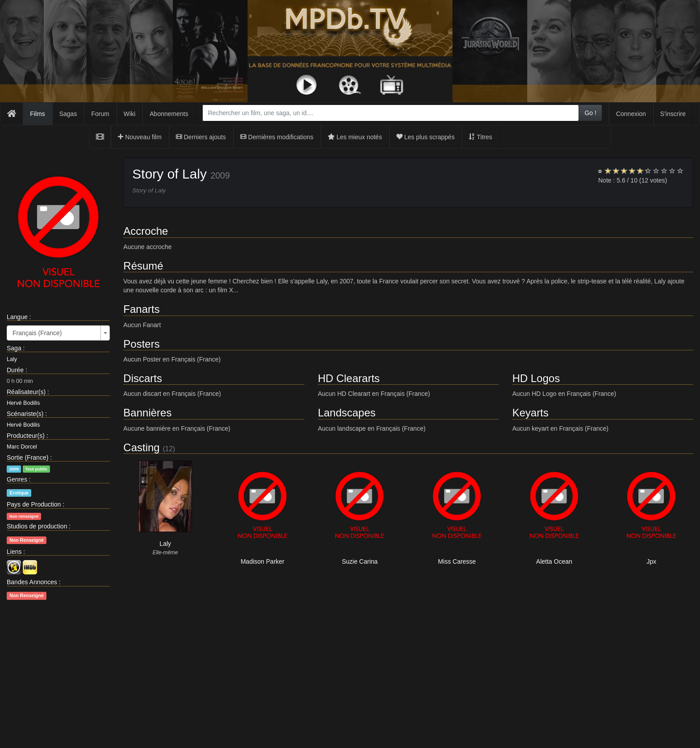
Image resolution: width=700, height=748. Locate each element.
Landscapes (347, 413)
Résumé (143, 266)
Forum (100, 114)
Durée (15, 370)
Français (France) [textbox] (37, 333)
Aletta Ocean (554, 561)
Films (37, 114)
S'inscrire (673, 114)
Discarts (143, 378)
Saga (14, 348)
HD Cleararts (349, 378)
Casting (141, 447)
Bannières (147, 413)
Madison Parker (262, 561)
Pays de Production (34, 504)
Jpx (651, 561)
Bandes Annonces (32, 582)
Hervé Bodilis (23, 403)
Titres (480, 137)
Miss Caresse (457, 561)
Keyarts (530, 413)
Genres (17, 479)
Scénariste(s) (25, 414)
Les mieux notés (355, 137)
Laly (12, 359)
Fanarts (141, 309)
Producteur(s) (26, 436)
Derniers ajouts (201, 137)
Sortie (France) (27, 457)
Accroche (146, 231)
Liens (14, 552)
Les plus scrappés (426, 137)
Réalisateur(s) (26, 392)
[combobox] (391, 113)
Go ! (590, 113)
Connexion (631, 114)
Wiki (129, 114)
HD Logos (536, 378)
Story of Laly (169, 174)
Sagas (68, 114)
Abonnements (169, 114)
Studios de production (37, 526)
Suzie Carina (360, 561)
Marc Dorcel (22, 447)
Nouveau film (140, 137)
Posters (141, 344)
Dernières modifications (277, 137)
